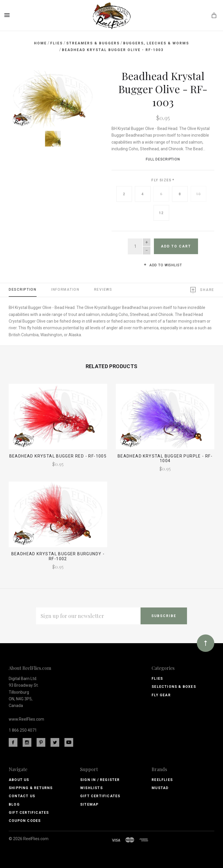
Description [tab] (23, 290)
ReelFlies (162, 780)
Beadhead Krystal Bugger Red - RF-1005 (58, 456)
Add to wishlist (163, 265)
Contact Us (22, 796)
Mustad (160, 788)
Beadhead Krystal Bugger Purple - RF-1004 (165, 459)
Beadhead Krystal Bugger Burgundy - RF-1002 (58, 556)
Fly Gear (161, 695)
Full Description (163, 159)
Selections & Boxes (174, 687)
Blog (14, 804)
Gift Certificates (29, 813)
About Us (19, 780)
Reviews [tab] (103, 290)
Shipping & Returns (31, 788)
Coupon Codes (25, 821)
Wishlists (91, 788)
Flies (157, 679)
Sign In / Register (100, 780)
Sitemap (89, 804)
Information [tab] (65, 290)
